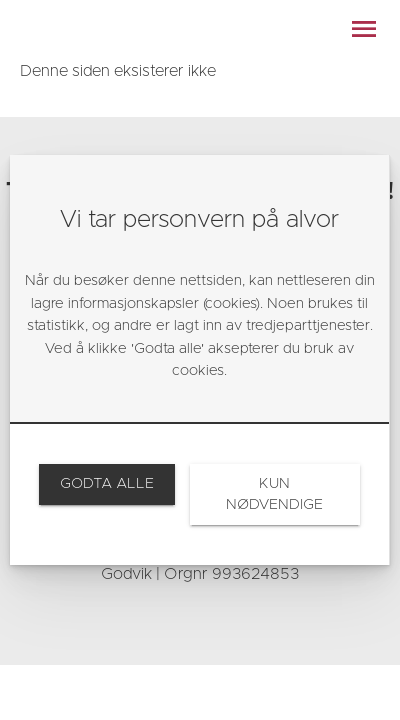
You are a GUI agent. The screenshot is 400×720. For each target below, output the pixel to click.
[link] (106, 484)
